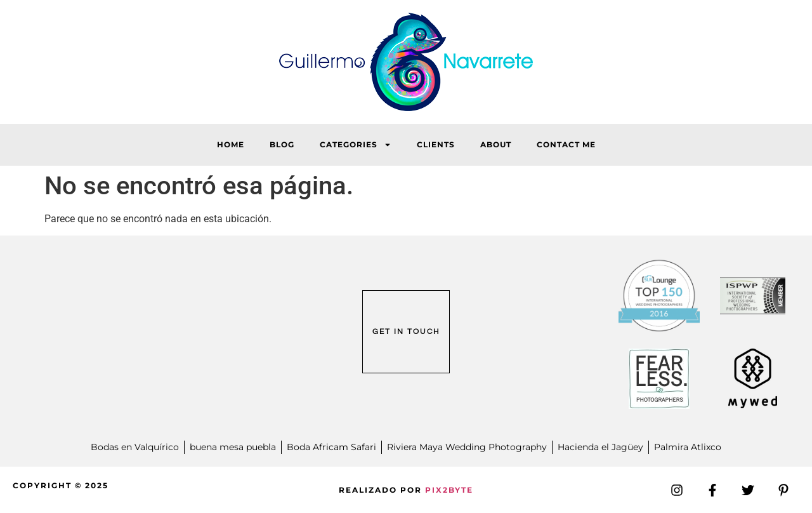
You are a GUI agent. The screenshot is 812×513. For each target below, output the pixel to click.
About (496, 144)
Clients (436, 144)
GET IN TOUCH (406, 332)
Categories (356, 145)
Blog (282, 144)
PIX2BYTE (449, 490)
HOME (231, 144)
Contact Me (566, 144)
